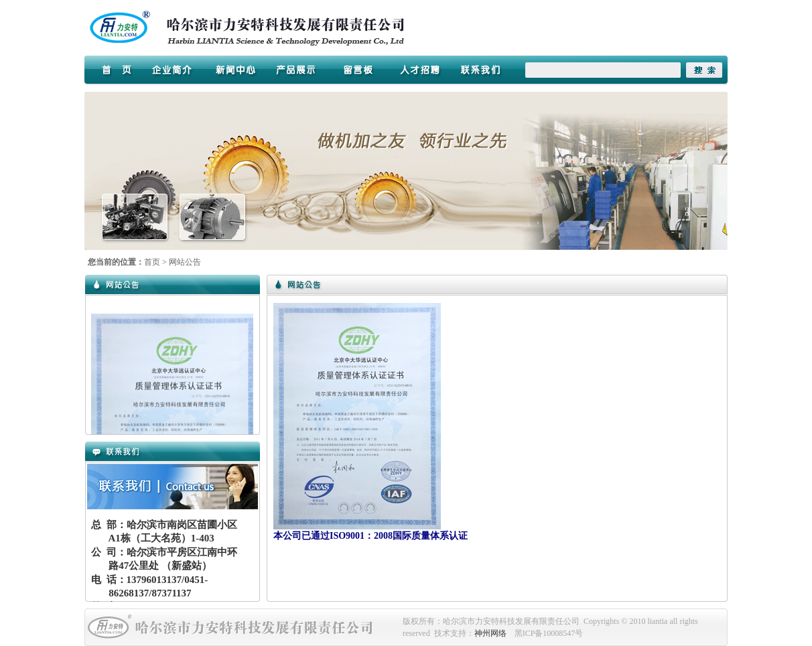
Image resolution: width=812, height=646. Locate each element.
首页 (152, 262)
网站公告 (185, 262)
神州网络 (490, 633)
